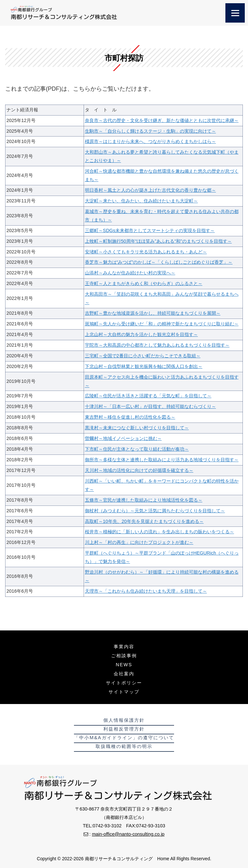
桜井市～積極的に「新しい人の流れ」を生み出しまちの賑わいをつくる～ (160, 532)
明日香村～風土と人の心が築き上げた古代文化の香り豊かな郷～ (150, 190)
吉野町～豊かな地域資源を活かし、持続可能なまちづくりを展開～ (153, 313)
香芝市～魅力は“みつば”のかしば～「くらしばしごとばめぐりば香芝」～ (159, 262)
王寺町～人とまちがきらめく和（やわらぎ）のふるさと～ (144, 283)
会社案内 (124, 674)
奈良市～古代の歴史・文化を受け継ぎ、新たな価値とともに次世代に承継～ (162, 120)
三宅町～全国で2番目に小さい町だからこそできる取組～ (143, 356)
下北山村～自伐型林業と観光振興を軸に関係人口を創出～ (144, 366)
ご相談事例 (124, 656)
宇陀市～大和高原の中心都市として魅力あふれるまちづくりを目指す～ (157, 345)
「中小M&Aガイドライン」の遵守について (124, 738)
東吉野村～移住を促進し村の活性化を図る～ (130, 417)
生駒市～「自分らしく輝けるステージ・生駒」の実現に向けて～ (150, 131)
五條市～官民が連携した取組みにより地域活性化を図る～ (144, 500)
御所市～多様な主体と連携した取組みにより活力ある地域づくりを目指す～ (162, 460)
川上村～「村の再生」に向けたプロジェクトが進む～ (139, 542)
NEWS (124, 665)
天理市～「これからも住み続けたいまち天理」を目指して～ (146, 591)
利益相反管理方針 (124, 729)
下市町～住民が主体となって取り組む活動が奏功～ (137, 449)
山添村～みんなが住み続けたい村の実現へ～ (130, 273)
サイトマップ (124, 692)
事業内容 (124, 647)
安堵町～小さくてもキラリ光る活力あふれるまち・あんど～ (146, 252)
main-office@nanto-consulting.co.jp (128, 834)
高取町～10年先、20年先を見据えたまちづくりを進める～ (144, 521)
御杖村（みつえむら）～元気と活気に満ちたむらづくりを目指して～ (155, 511)
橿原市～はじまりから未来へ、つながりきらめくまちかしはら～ (150, 141)
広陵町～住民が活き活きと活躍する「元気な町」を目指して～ (148, 396)
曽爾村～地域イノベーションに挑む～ (123, 438)
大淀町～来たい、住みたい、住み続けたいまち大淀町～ (141, 201)
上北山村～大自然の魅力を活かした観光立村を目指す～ (141, 334)
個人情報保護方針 (124, 720)
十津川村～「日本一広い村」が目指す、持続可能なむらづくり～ (150, 406)
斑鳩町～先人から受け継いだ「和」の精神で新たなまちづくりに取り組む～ (162, 324)
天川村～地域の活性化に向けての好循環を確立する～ (139, 470)
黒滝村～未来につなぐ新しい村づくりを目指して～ (137, 428)
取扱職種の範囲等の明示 (124, 746)
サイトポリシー (124, 683)
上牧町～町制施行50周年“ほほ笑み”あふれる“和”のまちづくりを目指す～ (158, 241)
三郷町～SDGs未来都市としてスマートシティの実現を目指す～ (150, 230)
